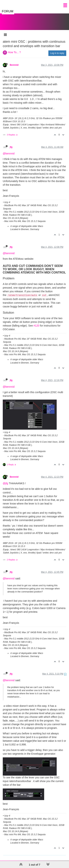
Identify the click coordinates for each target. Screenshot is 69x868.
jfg (11, 143)
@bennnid (9, 150)
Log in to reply (57, 50)
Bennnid (14, 61)
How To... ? (14, 49)
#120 (36, 322)
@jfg (5, 480)
